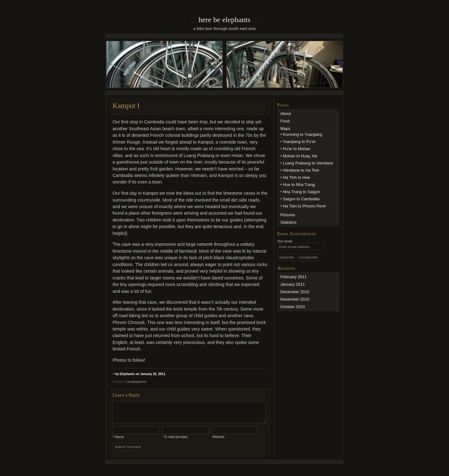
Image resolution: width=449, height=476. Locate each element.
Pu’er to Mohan (297, 149)
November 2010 (295, 299)
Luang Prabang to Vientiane (308, 163)
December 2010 (295, 292)
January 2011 (293, 284)
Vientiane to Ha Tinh (301, 170)
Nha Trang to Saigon (301, 192)
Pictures (288, 215)
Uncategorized (136, 382)
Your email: (285, 241)
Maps (285, 129)
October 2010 (293, 307)
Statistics (288, 222)
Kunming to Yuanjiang (302, 134)
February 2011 (294, 277)
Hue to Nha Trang (299, 185)
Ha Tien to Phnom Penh (304, 206)
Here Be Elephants (225, 20)
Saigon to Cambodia (301, 199)
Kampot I (126, 106)
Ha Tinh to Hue (296, 177)
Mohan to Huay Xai (300, 156)
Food (285, 121)
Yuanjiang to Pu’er (299, 142)
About (286, 114)
